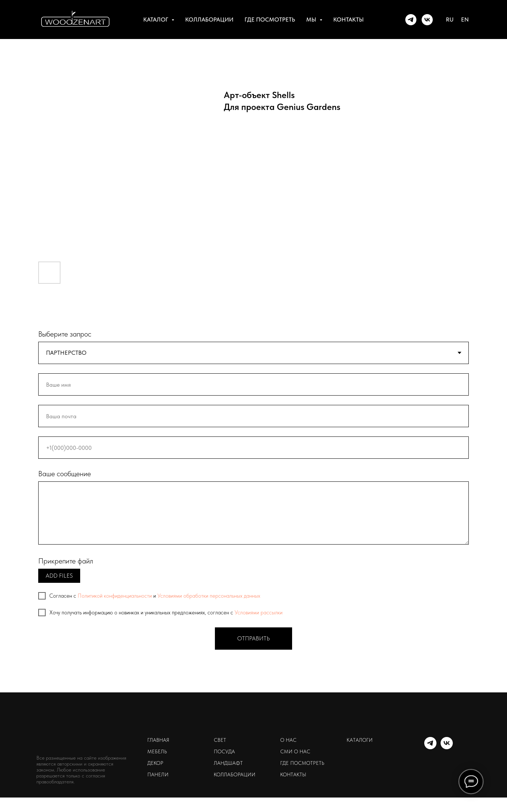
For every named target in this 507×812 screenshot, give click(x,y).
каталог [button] (156, 20)
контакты (349, 20)
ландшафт (228, 763)
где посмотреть (270, 20)
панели (158, 774)
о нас (288, 740)
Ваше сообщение (65, 474)
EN (465, 20)
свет (220, 740)
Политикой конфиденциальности (115, 596)
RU (450, 20)
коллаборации (209, 20)
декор (155, 763)
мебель (157, 751)
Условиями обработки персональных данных (209, 596)
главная (158, 740)
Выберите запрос (65, 334)
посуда (224, 751)
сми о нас (295, 751)
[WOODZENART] (411, 20)
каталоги (360, 740)
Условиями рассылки (259, 613)
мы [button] (312, 20)
